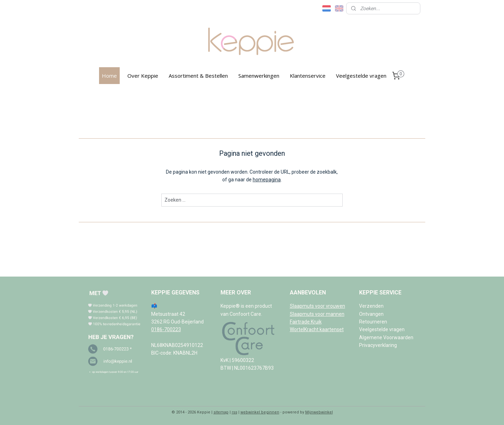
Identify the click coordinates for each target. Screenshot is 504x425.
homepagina (267, 180)
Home (109, 76)
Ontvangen (371, 314)
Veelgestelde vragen (361, 76)
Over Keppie (143, 76)
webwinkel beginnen (260, 412)
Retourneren (373, 322)
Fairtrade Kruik (306, 322)
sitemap (221, 412)
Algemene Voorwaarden (386, 337)
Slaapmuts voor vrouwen (317, 306)
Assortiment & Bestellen (198, 76)
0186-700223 (166, 329)
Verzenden (371, 306)
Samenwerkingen (259, 76)
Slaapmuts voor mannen (317, 314)
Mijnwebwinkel (319, 412)
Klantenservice (308, 76)
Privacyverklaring (378, 345)
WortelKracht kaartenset (317, 329)
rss (234, 412)
